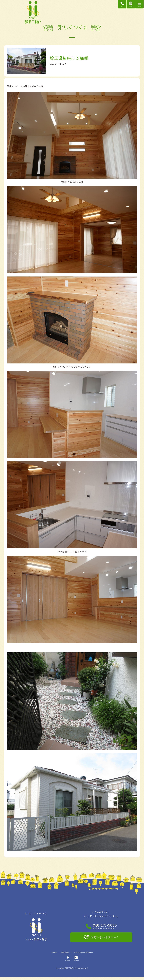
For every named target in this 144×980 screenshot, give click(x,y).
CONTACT (128, 4)
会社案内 (65, 956)
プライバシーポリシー (83, 956)
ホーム (54, 956)
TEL (120, 4)
